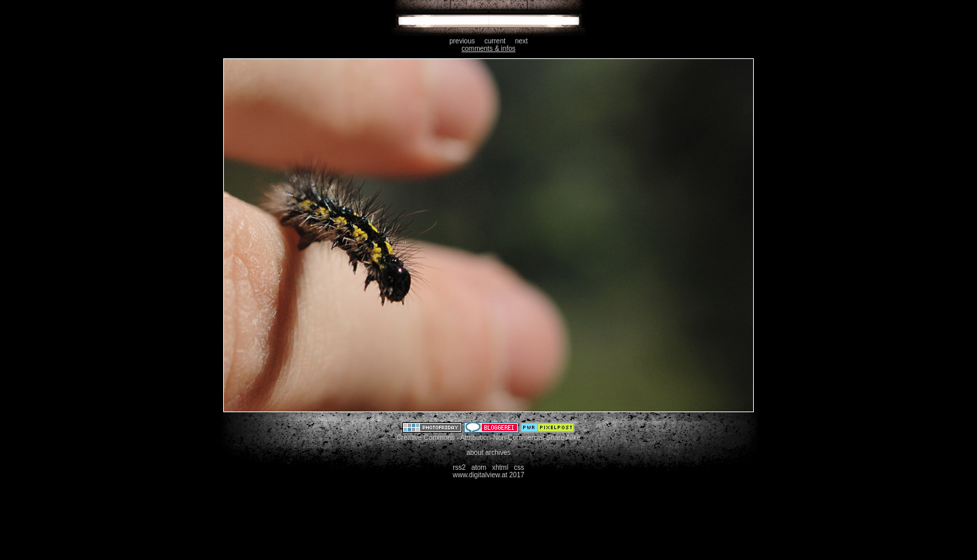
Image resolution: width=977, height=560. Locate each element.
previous (462, 41)
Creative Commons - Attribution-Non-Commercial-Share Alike (488, 438)
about (475, 453)
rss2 (459, 467)
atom (479, 467)
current (495, 41)
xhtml (500, 467)
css (519, 467)
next (521, 41)
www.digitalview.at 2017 (488, 475)
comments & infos (488, 48)
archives (498, 453)
